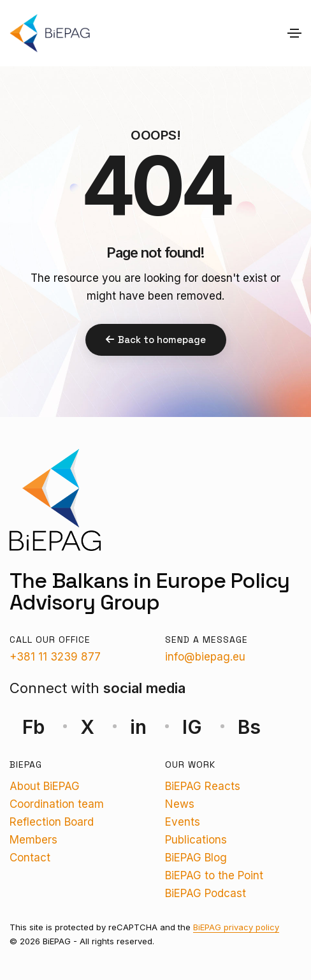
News (180, 804)
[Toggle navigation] (294, 33)
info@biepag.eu (205, 657)
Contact (30, 858)
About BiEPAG (45, 786)
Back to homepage (156, 340)
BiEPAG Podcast (206, 893)
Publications (196, 840)
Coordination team (57, 804)
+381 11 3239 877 (55, 657)
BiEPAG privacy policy (236, 927)
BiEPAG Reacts (203, 786)
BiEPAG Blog (196, 858)
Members (33, 840)
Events (183, 822)
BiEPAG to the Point (214, 875)
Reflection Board (52, 822)
